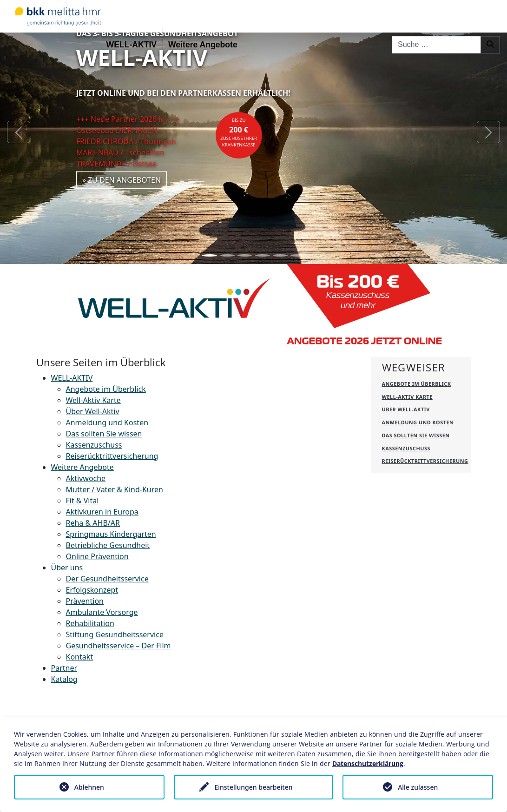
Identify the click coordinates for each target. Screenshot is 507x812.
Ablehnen (89, 787)
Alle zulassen (418, 787)
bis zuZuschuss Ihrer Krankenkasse (239, 132)
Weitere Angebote (203, 45)
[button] (19, 132)
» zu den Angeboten (122, 180)
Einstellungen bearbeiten (253, 787)
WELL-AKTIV (132, 45)
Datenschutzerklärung (368, 763)
